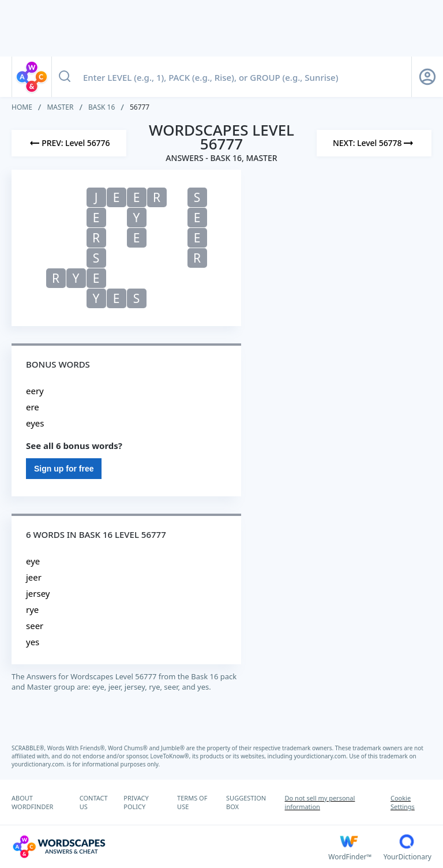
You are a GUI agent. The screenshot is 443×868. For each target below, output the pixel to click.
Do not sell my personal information (320, 802)
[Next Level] (374, 143)
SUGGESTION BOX (246, 802)
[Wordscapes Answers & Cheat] (170, 847)
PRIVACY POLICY (136, 802)
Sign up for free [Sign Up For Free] (64, 469)
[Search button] (65, 77)
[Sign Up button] (427, 77)
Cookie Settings (403, 802)
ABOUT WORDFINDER (32, 802)
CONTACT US (94, 802)
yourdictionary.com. (322, 756)
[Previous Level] (69, 143)
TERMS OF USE (192, 802)
